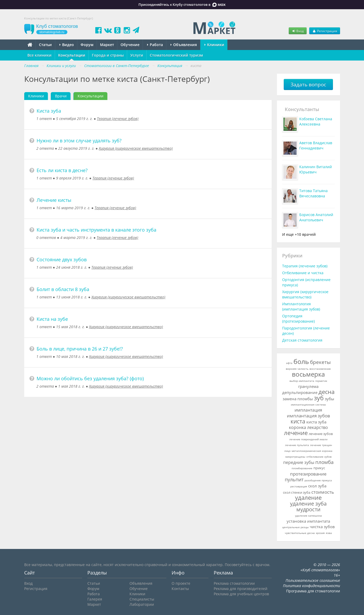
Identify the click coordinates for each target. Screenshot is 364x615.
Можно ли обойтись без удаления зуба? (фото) (90, 378)
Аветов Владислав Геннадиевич (316, 145)
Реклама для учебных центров (241, 594)
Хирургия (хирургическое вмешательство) (136, 148)
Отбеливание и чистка (303, 273)
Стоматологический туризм (176, 55)
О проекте (181, 583)
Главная (31, 66)
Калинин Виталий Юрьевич (316, 169)
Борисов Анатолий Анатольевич (316, 217)
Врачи (61, 96)
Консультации (72, 55)
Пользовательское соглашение (313, 580)
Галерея (95, 599)
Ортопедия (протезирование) (298, 319)
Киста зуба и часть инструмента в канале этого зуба (96, 230)
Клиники (214, 45)
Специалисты (142, 599)
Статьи (45, 45)
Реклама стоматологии (234, 583)
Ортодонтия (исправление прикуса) (306, 282)
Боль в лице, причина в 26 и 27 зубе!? (80, 349)
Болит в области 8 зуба (63, 289)
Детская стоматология (302, 340)
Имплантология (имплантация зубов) (301, 306)
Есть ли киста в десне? (62, 170)
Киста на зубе (52, 319)
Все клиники (39, 55)
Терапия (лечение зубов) (118, 119)
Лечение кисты (54, 200)
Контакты (180, 589)
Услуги (137, 55)
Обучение (130, 45)
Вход (298, 31)
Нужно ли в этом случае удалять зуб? (79, 141)
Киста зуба (49, 111)
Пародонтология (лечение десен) (306, 331)
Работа (155, 45)
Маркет (107, 45)
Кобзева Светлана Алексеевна (316, 121)
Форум (87, 45)
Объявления (184, 45)
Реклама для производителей (241, 589)
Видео (67, 45)
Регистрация (325, 31)
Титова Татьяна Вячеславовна (313, 193)
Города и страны (108, 55)
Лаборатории (142, 604)
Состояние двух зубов (62, 259)
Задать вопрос (308, 84)
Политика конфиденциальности (311, 586)
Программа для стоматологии (313, 591)
